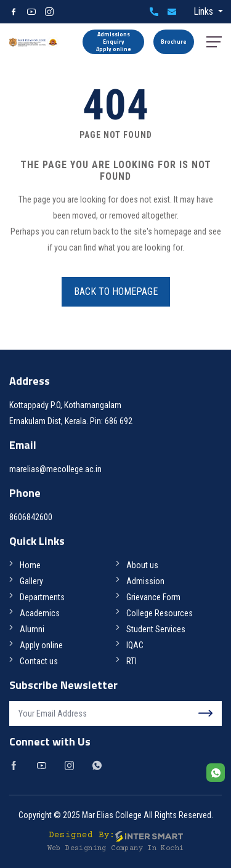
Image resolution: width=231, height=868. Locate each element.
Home (30, 565)
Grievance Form (153, 597)
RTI (132, 661)
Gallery (31, 581)
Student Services (156, 629)
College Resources (160, 613)
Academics (40, 613)
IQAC (135, 645)
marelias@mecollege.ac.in (172, 12)
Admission (145, 581)
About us (142, 565)
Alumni (32, 629)
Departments (42, 597)
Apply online (41, 645)
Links (205, 11)
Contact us (39, 661)
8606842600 (154, 12)
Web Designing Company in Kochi (116, 849)
